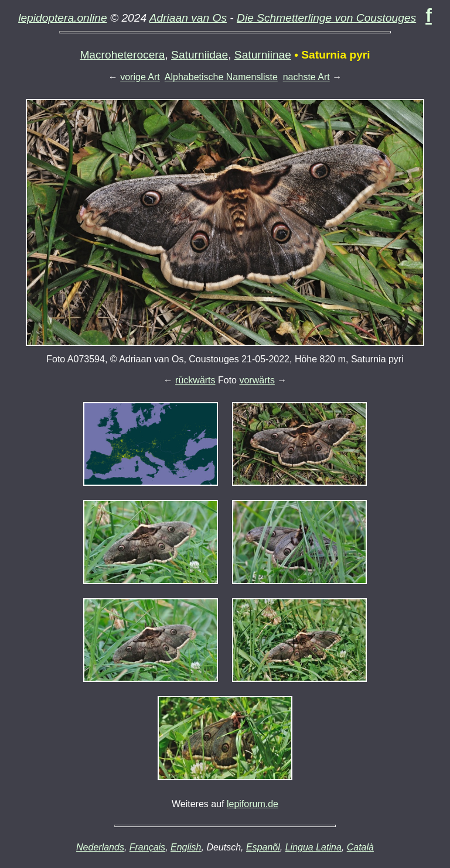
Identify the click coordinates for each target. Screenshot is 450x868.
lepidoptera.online (63, 18)
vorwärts (257, 380)
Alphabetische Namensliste (221, 77)
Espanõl (263, 847)
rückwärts (195, 380)
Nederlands (100, 847)
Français (147, 847)
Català (360, 847)
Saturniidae (200, 55)
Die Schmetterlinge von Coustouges (326, 18)
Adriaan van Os (188, 18)
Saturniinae (263, 55)
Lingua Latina (313, 847)
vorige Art (140, 77)
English (186, 847)
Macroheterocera (122, 55)
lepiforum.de (253, 804)
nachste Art (306, 77)
